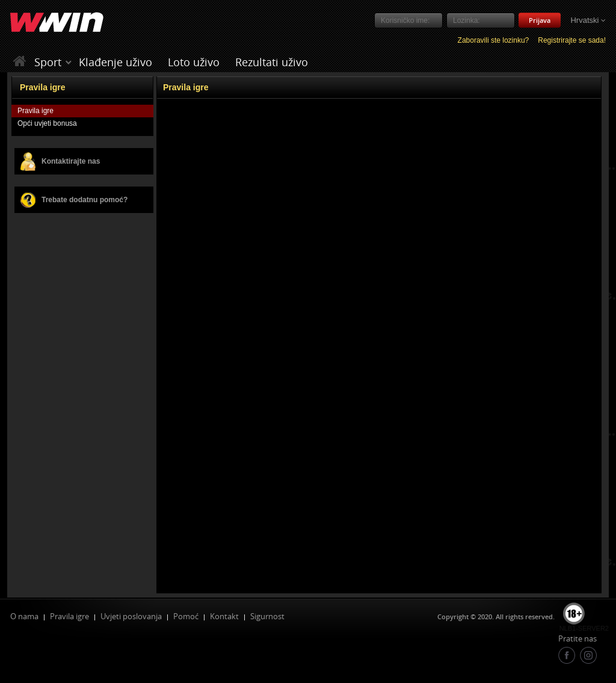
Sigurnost (267, 616)
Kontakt (224, 616)
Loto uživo (194, 62)
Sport (48, 62)
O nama (24, 616)
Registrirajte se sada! (572, 40)
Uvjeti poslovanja (131, 616)
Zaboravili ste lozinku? (494, 40)
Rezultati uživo (272, 62)
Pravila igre (69, 616)
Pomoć (186, 616)
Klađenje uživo (115, 62)
